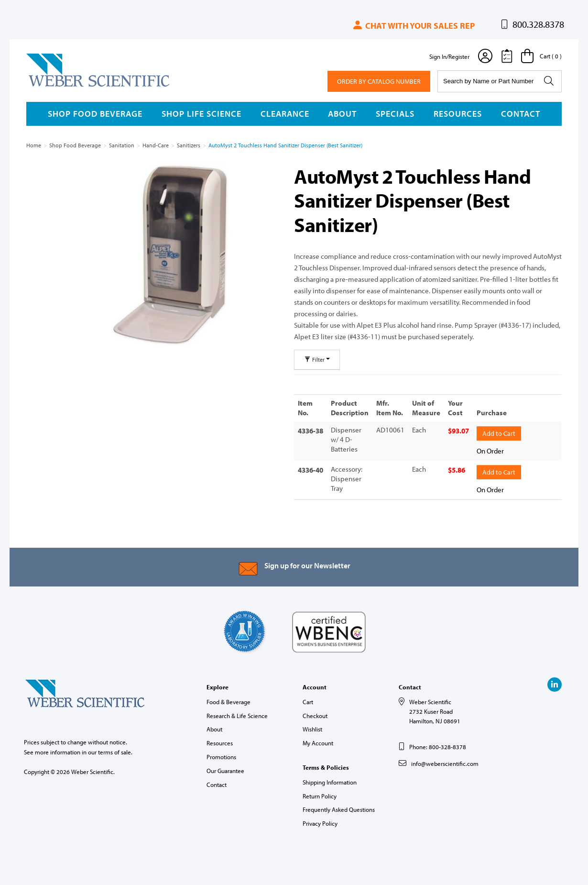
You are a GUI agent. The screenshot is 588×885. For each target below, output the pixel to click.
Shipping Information (330, 781)
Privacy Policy (320, 822)
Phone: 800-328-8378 (438, 745)
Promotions (221, 755)
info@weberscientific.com (445, 762)
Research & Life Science (237, 714)
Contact (521, 114)
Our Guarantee (225, 769)
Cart (308, 700)
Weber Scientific (49, 86)
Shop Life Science (201, 114)
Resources (458, 114)
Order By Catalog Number (379, 81)
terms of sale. (115, 751)
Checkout (315, 714)
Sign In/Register (449, 56)
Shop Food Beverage (95, 114)
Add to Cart (499, 432)
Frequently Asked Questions (339, 808)
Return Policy (320, 795)
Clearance (285, 114)
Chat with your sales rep (413, 26)
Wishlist (312, 728)
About (342, 114)
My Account (318, 741)
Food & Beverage (229, 700)
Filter (317, 360)
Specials (395, 114)
